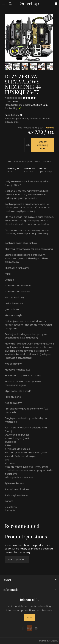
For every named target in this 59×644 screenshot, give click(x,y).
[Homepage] (30, 4)
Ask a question (17, 559)
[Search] (10, 4)
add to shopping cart (43, 145)
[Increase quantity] (8, 145)
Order (29, 580)
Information (29, 590)
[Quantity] (15, 145)
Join (30, 617)
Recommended (22, 526)
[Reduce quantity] (21, 145)
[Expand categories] (4, 4)
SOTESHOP (54, 641)
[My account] (56, 4)
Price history (13, 115)
